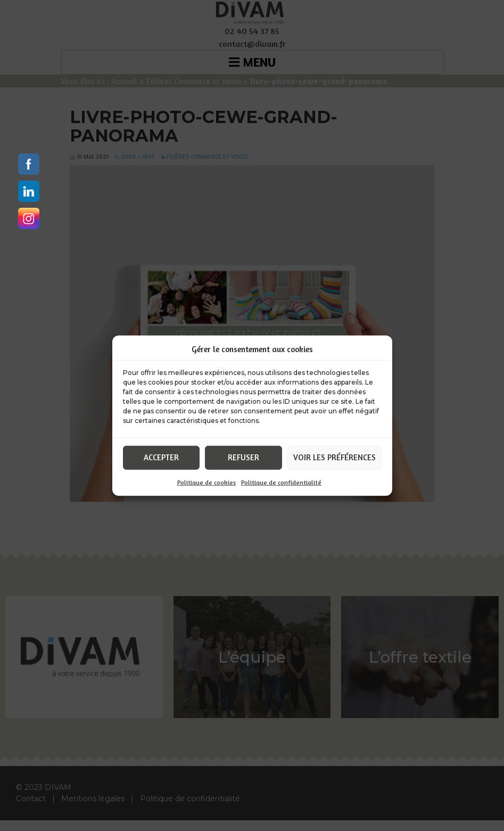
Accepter (161, 457)
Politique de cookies (206, 482)
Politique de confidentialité (281, 482)
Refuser (243, 457)
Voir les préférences (334, 457)
